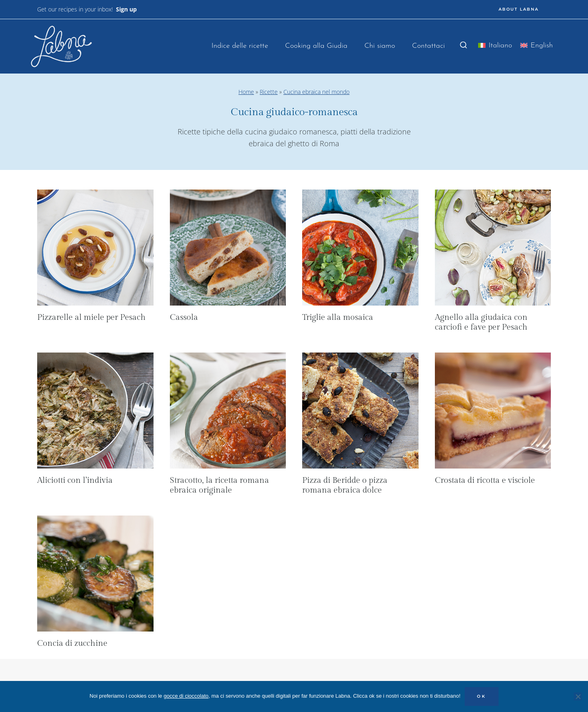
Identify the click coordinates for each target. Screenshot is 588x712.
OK (482, 696)
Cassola (184, 317)
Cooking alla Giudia (316, 46)
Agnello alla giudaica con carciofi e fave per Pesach (481, 322)
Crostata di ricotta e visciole (485, 480)
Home (246, 92)
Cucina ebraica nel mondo (316, 92)
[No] (578, 696)
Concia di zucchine (72, 643)
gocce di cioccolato (186, 696)
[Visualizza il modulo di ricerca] (463, 45)
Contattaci (429, 46)
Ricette (269, 92)
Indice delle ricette (240, 46)
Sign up (126, 9)
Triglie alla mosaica (338, 317)
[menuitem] (495, 47)
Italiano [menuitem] (500, 46)
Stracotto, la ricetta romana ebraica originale (219, 485)
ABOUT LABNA (519, 9)
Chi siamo (380, 46)
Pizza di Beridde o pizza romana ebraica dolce (345, 485)
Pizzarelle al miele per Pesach (91, 317)
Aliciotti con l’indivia (75, 480)
